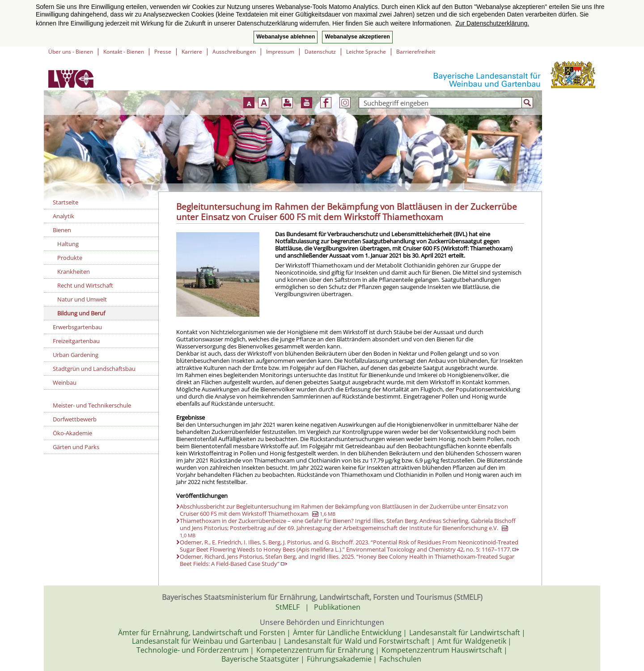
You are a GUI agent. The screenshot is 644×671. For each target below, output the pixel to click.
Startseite (66, 202)
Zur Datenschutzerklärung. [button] (492, 23)
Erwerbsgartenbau (77, 327)
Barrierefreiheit (416, 52)
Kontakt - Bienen (124, 52)
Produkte (70, 258)
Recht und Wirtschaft (85, 285)
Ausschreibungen (234, 52)
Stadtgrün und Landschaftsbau (94, 369)
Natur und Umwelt (82, 299)
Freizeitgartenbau (76, 341)
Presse (163, 52)
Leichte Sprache (366, 52)
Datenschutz (320, 52)
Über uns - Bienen (71, 52)
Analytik (64, 216)
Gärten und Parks (76, 447)
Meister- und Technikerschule (92, 405)
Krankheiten (74, 272)
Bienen (62, 230)
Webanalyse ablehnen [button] (286, 37)
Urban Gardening (76, 355)
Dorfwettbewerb (75, 419)
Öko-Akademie (72, 433)
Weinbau (65, 382)
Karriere (192, 52)
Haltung (68, 244)
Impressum (280, 52)
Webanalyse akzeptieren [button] (357, 37)
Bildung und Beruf (81, 313)
